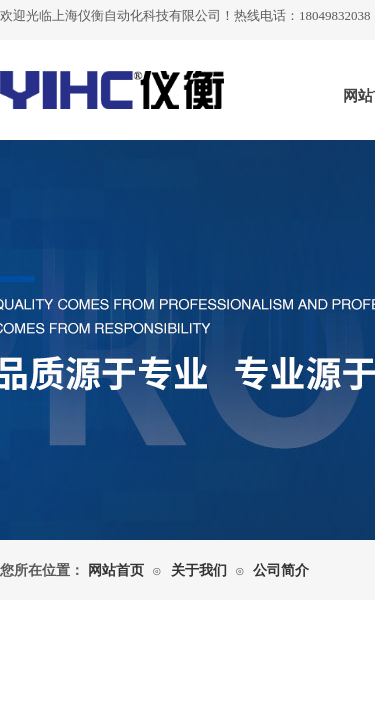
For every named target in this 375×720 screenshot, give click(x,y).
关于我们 (199, 570)
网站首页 (116, 570)
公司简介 (281, 570)
